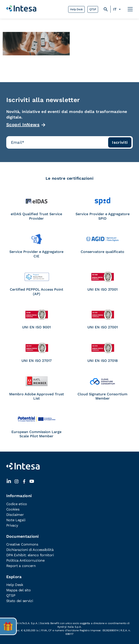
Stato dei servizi (20, 601)
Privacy (12, 525)
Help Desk (76, 9)
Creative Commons (22, 544)
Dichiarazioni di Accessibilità (30, 550)
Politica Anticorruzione (25, 560)
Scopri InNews (23, 125)
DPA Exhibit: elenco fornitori (30, 555)
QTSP (93, 9)
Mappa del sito (19, 590)
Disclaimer (15, 515)
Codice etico (17, 504)
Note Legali (16, 520)
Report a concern (21, 566)
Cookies (13, 509)
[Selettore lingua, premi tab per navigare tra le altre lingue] (118, 9)
